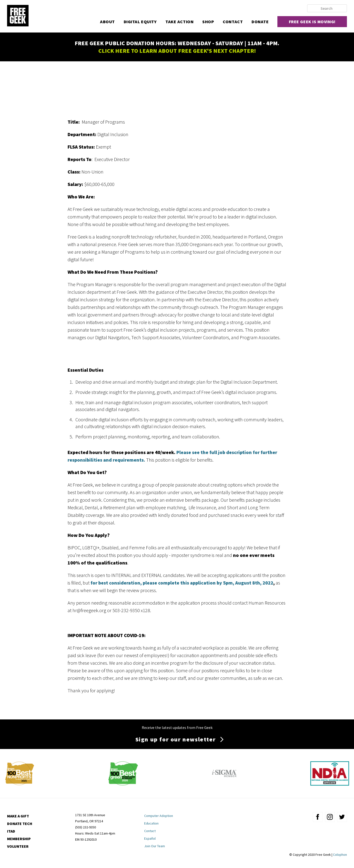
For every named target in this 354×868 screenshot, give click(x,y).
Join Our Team (155, 846)
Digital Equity (140, 22)
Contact (233, 22)
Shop (208, 22)
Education (151, 823)
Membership (19, 839)
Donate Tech (20, 824)
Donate (260, 22)
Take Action (179, 22)
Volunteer (18, 846)
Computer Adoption (159, 816)
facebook (318, 817)
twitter (342, 817)
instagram (330, 817)
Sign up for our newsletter (176, 739)
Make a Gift (18, 816)
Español (150, 838)
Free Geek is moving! (312, 22)
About (107, 22)
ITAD (11, 831)
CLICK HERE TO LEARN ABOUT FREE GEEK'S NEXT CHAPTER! (177, 51)
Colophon (340, 855)
